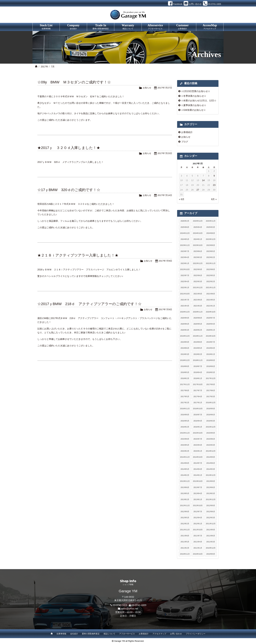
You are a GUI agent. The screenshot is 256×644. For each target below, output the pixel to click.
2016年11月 (185, 409)
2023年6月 (198, 251)
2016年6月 (211, 415)
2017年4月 (198, 396)
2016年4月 (198, 421)
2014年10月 (198, 457)
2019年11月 (198, 336)
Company (73, 27)
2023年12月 (211, 239)
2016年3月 (211, 421)
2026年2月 (185, 221)
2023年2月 (211, 257)
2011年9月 (211, 530)
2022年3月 (198, 281)
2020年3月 (185, 330)
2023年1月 (185, 263)
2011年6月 (211, 536)
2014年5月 (185, 469)
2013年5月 (185, 493)
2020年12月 (185, 312)
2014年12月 (211, 451)
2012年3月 (211, 518)
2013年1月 (198, 499)
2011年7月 (198, 536)
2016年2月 (185, 427)
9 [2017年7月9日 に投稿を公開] (214, 176)
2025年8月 (185, 227)
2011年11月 (185, 530)
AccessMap (210, 27)
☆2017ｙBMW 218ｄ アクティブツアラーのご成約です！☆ (89, 304)
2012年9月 (211, 505)
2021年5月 (211, 300)
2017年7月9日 (165, 261)
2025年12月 (198, 221)
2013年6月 (211, 487)
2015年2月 (185, 451)
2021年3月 (198, 306)
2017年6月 (211, 390)
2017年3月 (211, 396)
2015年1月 (198, 451)
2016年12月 (211, 403)
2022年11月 (211, 263)
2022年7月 (185, 275)
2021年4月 (185, 306)
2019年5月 (198, 348)
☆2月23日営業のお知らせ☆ (196, 91)
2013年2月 (185, 499)
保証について (109, 634)
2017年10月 (198, 384)
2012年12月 (211, 499)
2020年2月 (198, 330)
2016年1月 (198, 427)
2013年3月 (211, 493)
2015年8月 (185, 439)
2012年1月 (198, 524)
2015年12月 (211, 427)
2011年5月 (185, 542)
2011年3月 (211, 542)
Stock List (46, 27)
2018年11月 (198, 360)
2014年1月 (198, 475)
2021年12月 (198, 287)
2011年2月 (185, 548)
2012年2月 (185, 524)
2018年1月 (198, 378)
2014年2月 (185, 475)
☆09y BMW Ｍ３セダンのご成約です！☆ (74, 82)
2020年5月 (198, 324)
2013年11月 (185, 481)
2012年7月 (198, 512)
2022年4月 (185, 281)
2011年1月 (198, 548)
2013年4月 (198, 493)
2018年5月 (185, 372)
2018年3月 (211, 372)
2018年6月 (211, 366)
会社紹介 (74, 634)
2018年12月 (185, 360)
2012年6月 (211, 512)
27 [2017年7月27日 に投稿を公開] (198, 190)
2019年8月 (198, 342)
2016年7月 (198, 415)
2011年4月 (198, 542)
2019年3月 (185, 354)
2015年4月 (198, 445)
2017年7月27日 (165, 88)
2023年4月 (185, 257)
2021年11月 (211, 287)
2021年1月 (211, 306)
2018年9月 (211, 360)
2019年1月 (211, 354)
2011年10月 (198, 530)
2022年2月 (211, 281)
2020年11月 (198, 312)
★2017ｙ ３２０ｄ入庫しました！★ (69, 148)
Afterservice (155, 27)
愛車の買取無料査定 (91, 634)
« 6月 (182, 199)
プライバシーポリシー (196, 634)
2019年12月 (185, 336)
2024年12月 (185, 233)
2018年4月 (198, 372)
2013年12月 (211, 475)
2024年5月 (185, 239)
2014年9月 (211, 457)
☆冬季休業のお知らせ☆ (194, 96)
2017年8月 (185, 390)
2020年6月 (185, 324)
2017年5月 (185, 396)
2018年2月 (185, 378)
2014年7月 (198, 463)
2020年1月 (211, 330)
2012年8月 (185, 512)
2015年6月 (211, 439)
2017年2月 (185, 403)
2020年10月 (211, 312)
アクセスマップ (159, 634)
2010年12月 (211, 548)
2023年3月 (198, 257)
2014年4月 (198, 469)
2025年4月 (198, 227)
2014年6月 (211, 463)
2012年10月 (198, 505)
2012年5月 (185, 518)
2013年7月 (198, 487)
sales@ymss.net (129, 609)
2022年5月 (211, 275)
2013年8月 (185, 487)
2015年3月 (211, 445)
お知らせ (147, 88)
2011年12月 (211, 524)
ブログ (185, 142)
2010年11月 (185, 554)
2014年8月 (185, 463)
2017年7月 (198, 390)
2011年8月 (185, 536)
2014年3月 (211, 469)
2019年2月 (198, 354)
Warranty (128, 27)
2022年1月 (185, 287)
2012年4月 (198, 518)
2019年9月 (185, 342)
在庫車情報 (61, 634)
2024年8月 (211, 233)
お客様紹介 (187, 132)
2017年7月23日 (165, 153)
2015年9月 (211, 433)
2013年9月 (211, 481)
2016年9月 (211, 409)
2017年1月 (198, 403)
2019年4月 (211, 348)
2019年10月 (211, 336)
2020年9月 (185, 318)
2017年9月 (211, 384)
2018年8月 (185, 366)
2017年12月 (211, 378)
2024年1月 (198, 239)
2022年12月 (198, 263)
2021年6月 (198, 300)
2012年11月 (185, 505)
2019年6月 (185, 348)
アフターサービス (127, 634)
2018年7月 (198, 366)
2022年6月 (198, 275)
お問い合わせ (176, 634)
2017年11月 (185, 384)
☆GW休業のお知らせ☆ (193, 110)
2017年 (44, 67)
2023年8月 (211, 245)
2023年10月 (198, 245)
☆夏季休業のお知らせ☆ (194, 105)
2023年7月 (185, 251)
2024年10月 (198, 233)
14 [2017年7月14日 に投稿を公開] (203, 180)
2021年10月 (185, 294)
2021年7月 (185, 300)
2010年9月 (211, 554)
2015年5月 (185, 445)
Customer (183, 27)
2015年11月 (185, 433)
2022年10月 (185, 269)
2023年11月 (185, 245)
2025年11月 (211, 221)
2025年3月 (211, 227)
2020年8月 (198, 318)
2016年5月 (185, 421)
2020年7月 (211, 318)
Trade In (101, 27)
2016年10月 (198, 409)
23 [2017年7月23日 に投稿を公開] (214, 185)
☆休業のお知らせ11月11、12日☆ (199, 101)
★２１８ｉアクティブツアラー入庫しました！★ (78, 255)
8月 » (214, 199)
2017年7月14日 (165, 195)
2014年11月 (185, 457)
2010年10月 (198, 554)
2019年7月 (211, 342)
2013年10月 (198, 481)
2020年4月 (211, 324)
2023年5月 (211, 251)
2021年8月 (211, 294)
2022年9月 (198, 269)
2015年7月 (198, 439)
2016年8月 (185, 415)
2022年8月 (211, 269)
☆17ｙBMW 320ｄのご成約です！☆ (69, 190)
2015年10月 (198, 433)
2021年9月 (198, 294)
